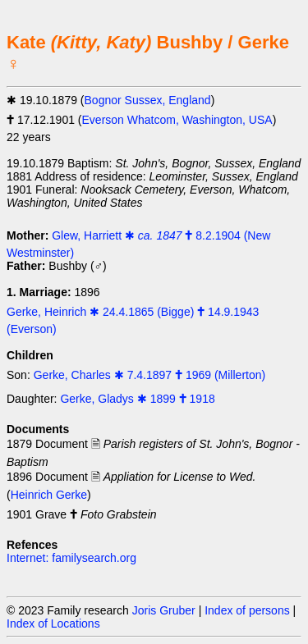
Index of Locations (53, 623)
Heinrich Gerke (49, 495)
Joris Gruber (164, 610)
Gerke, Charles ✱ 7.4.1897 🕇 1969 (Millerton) (149, 375)
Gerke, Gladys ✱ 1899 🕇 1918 (137, 399)
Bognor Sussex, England (148, 100)
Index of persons (247, 610)
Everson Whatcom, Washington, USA (177, 120)
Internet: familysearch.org (71, 558)
